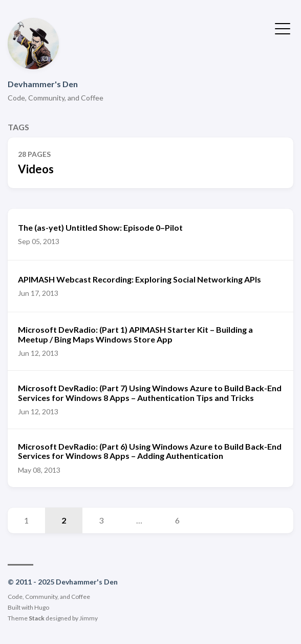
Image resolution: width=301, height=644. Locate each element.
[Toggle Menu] (283, 28)
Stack (37, 618)
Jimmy (89, 618)
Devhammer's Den (43, 84)
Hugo (42, 607)
